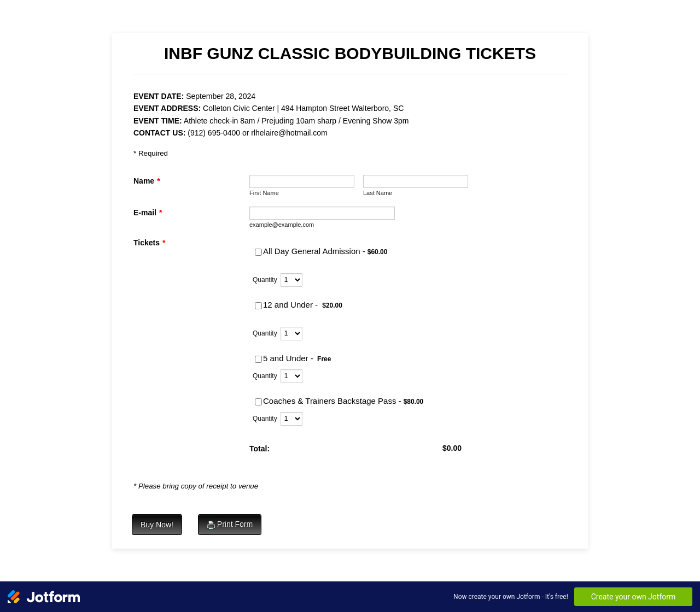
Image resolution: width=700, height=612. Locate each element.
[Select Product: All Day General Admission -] (258, 252)
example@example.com (282, 225)
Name (147, 181)
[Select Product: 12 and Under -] (258, 306)
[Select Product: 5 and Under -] (258, 359)
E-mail (148, 213)
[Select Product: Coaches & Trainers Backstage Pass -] (258, 402)
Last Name (378, 193)
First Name (264, 193)
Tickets (149, 243)
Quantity (265, 280)
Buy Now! (157, 525)
